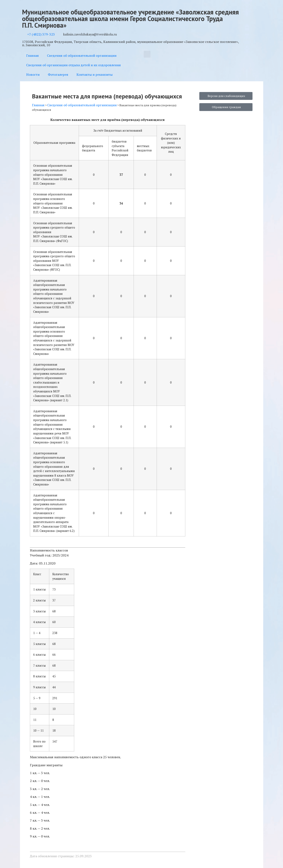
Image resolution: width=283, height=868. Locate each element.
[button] (147, 54)
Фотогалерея (58, 74)
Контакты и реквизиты (95, 74)
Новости (33, 74)
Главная (32, 56)
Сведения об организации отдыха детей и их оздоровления (73, 65)
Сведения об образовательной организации (82, 56)
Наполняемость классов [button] (49, 550)
